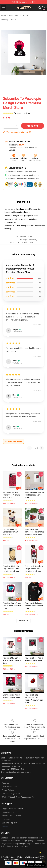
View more (23, 621)
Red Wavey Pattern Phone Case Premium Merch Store (11, 495)
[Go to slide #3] (37, 88)
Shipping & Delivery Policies (12, 809)
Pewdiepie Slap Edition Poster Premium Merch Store (12, 660)
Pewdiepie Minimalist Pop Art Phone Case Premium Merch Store (11, 569)
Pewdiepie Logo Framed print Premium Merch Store (34, 495)
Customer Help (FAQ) (10, 823)
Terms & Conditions (9, 786)
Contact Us (6, 819)
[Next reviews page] (42, 448)
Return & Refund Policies (11, 816)
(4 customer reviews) (22, 113)
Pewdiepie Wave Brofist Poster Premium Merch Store (12, 606)
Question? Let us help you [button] (35, 865)
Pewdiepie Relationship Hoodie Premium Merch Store (34, 606)
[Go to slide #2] (24, 88)
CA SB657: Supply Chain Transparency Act (18, 797)
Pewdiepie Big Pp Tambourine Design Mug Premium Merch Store (34, 532)
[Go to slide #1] (11, 88)
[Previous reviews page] (30, 448)
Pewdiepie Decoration (19, 16)
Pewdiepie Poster (9, 20)
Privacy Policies (8, 790)
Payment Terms (8, 812)
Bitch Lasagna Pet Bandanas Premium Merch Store (11, 532)
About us (5, 783)
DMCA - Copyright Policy (11, 794)
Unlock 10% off (42, 857)
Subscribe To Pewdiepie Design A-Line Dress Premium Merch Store (34, 569)
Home (4, 16)
